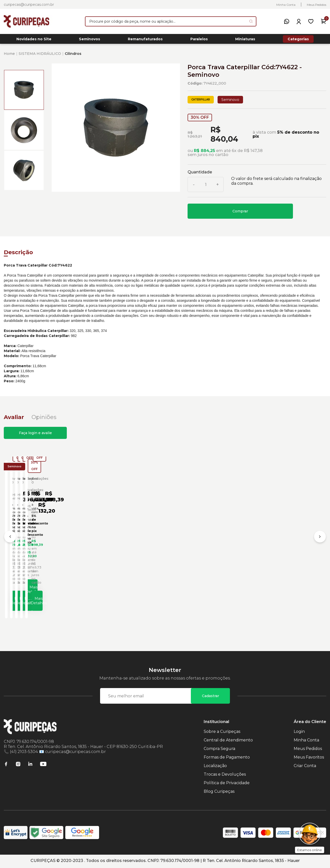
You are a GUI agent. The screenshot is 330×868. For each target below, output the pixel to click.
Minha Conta (286, 5)
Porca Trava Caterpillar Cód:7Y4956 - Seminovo (120, 549)
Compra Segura (219, 750)
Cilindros (73, 56)
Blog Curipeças (219, 793)
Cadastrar (211, 697)
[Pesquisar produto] (251, 21)
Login (299, 733)
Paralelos (199, 41)
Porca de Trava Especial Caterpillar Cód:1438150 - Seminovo (41, 549)
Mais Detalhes (48, 599)
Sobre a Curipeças (222, 733)
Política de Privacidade (227, 784)
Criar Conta (305, 767)
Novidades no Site (34, 41)
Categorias (298, 40)
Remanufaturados (145, 41)
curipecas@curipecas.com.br (29, 5)
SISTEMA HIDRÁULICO (40, 56)
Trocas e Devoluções (225, 776)
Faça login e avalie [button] (35, 436)
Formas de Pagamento (227, 758)
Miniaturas (245, 41)
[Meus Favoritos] (311, 21)
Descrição (18, 255)
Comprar (240, 214)
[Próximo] (320, 540)
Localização (215, 767)
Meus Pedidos (317, 5)
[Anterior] (10, 540)
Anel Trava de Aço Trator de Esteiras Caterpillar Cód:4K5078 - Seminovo (283, 551)
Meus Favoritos (309, 758)
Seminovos (89, 41)
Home (9, 56)
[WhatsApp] (287, 21)
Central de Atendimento (228, 741)
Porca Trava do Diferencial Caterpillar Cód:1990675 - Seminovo (204, 549)
